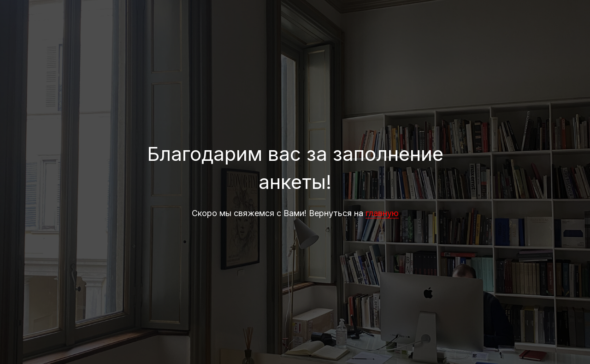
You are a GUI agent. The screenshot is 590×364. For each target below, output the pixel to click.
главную (382, 213)
